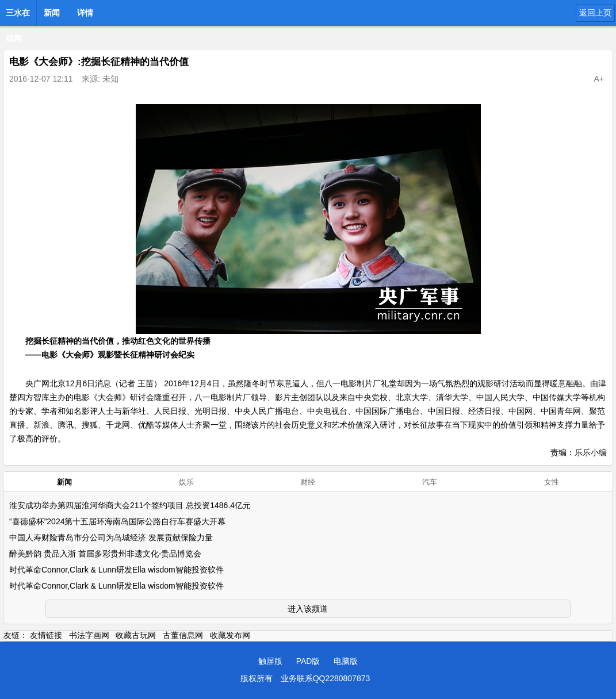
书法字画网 (89, 635)
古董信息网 (183, 635)
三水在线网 (18, 16)
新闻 (52, 13)
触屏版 (270, 661)
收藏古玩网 (136, 635)
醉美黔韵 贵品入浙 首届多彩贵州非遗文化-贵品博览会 (105, 554)
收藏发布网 (230, 635)
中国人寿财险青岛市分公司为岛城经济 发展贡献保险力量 (111, 537)
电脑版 (346, 661)
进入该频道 (308, 609)
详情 (85, 13)
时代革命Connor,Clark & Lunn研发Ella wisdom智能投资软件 (116, 570)
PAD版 (308, 661)
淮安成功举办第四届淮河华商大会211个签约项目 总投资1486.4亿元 (130, 505)
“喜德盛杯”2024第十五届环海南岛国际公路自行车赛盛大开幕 (117, 521)
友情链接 (46, 635)
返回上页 (595, 13)
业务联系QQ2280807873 (326, 678)
